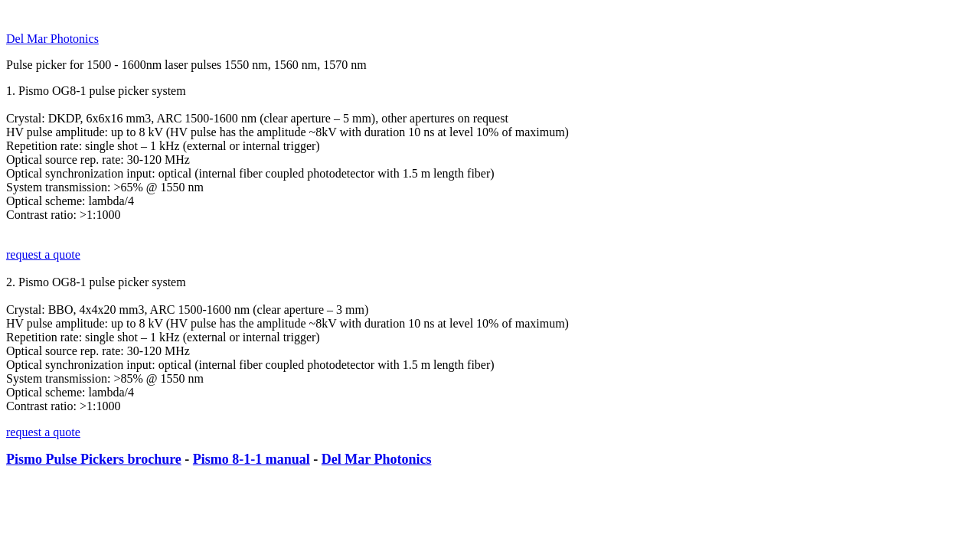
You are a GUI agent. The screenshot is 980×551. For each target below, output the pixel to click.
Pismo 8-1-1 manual (252, 459)
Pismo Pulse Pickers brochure (94, 459)
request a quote (43, 254)
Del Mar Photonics (52, 39)
